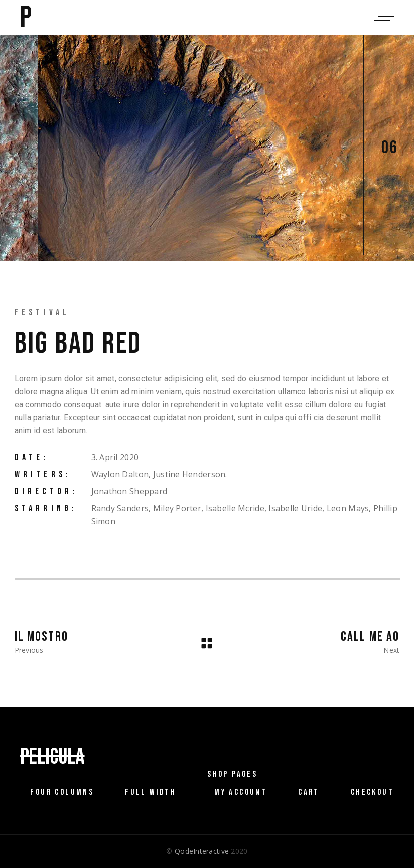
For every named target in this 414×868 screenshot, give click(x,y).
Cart (309, 792)
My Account (241, 792)
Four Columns (62, 792)
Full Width (151, 792)
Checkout (372, 792)
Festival (42, 312)
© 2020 (207, 851)
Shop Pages (232, 774)
